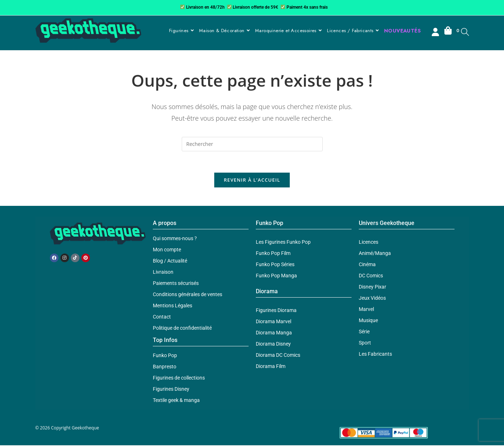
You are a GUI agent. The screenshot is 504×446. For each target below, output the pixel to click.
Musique (368, 321)
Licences (369, 243)
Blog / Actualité (170, 261)
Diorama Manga (274, 333)
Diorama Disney (273, 345)
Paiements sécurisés (176, 284)
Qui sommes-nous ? (175, 239)
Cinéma (367, 265)
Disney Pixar (372, 287)
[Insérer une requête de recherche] (252, 144)
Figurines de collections (179, 378)
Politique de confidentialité (182, 329)
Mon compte (167, 250)
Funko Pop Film (273, 254)
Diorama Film (271, 367)
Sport (365, 343)
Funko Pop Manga (276, 276)
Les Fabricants (375, 355)
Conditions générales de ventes (188, 295)
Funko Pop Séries (275, 265)
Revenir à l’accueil (252, 181)
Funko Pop (165, 356)
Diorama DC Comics (278, 356)
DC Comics (371, 276)
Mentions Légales (173, 306)
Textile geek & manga (176, 401)
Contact (162, 317)
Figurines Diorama (276, 311)
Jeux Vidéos (372, 299)
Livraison (163, 273)
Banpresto (165, 367)
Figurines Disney (171, 390)
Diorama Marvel (273, 322)
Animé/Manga (375, 254)
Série (364, 332)
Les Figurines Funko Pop (283, 243)
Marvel (366, 310)
